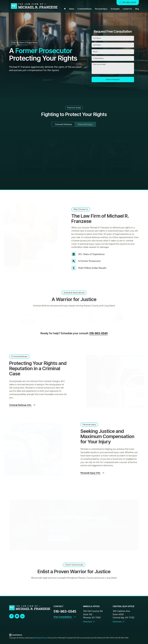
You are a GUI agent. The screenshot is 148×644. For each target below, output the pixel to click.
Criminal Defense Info (22, 405)
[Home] (65, 9)
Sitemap (38, 638)
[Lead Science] (16, 635)
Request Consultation (86, 538)
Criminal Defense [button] (85, 9)
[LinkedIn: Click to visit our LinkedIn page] (22, 616)
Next (137, 157)
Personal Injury (85, 124)
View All (74, 182)
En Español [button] (115, 9)
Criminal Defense (63, 124)
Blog (137, 9)
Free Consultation (65, 617)
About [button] (72, 9)
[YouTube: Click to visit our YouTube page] (17, 616)
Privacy (44, 638)
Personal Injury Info (92, 473)
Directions (89, 622)
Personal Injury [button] (101, 9)
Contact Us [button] (127, 9)
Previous (11, 157)
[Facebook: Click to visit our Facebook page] (11, 616)
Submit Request (113, 79)
